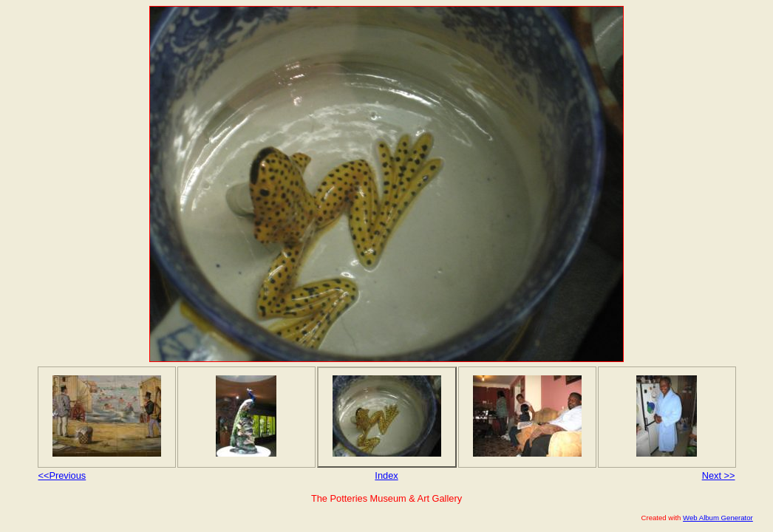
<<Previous (62, 475)
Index (386, 475)
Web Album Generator (718, 518)
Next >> (719, 475)
